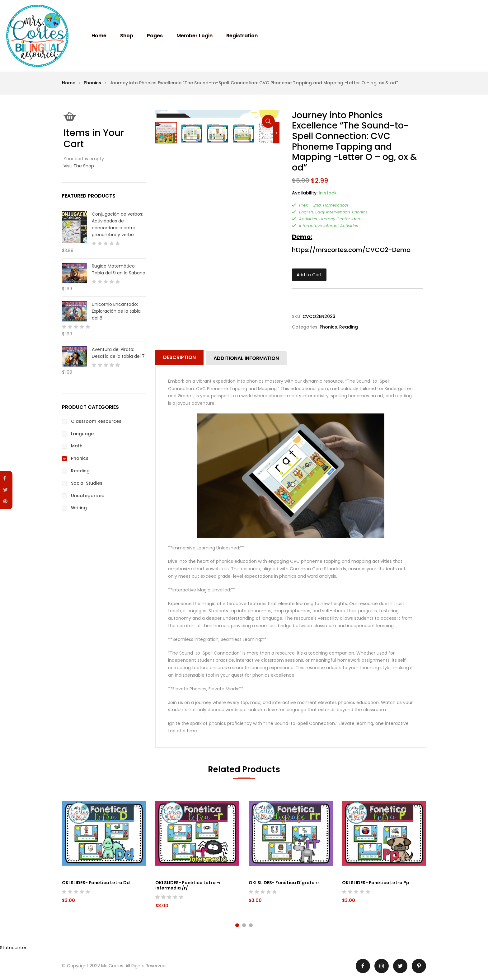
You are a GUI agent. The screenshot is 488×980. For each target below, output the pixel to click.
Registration (242, 36)
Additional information (246, 358)
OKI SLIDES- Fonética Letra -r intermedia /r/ (188, 885)
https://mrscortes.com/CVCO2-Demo (351, 250)
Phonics (92, 83)
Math (77, 446)
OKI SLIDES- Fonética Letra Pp (376, 883)
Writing (79, 508)
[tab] (180, 357)
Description (179, 357)
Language (82, 434)
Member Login (195, 36)
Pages (155, 36)
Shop (127, 36)
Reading (349, 327)
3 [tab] (251, 925)
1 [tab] (237, 925)
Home (99, 36)
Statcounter (13, 948)
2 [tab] (244, 925)
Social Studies (87, 483)
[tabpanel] (104, 850)
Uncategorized (88, 496)
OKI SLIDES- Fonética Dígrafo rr (284, 883)
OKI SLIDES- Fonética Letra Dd (96, 883)
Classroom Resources (96, 421)
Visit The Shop (79, 166)
